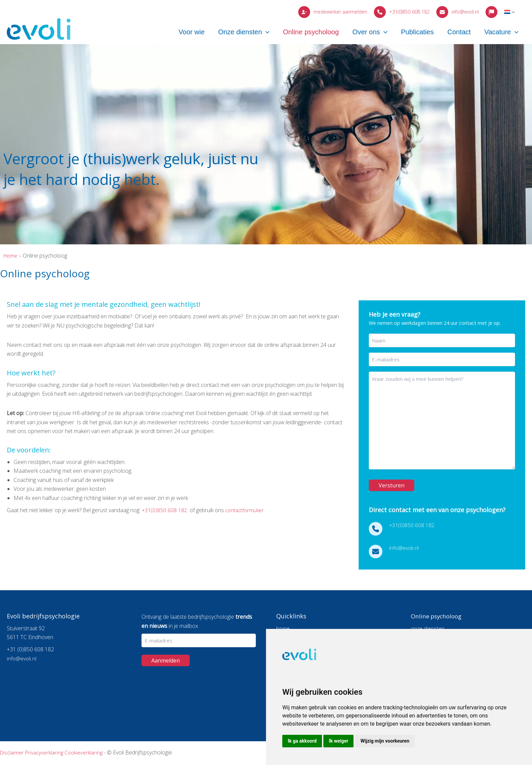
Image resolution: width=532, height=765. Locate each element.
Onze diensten (262, 33)
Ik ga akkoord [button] (302, 741)
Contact (464, 33)
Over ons (382, 33)
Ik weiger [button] (338, 741)
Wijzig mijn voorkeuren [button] (385, 741)
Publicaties (426, 33)
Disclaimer (13, 752)
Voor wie (214, 33)
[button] (284, 33)
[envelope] (442, 12)
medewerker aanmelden (340, 12)
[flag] (491, 12)
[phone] (380, 12)
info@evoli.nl (465, 12)
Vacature (503, 33)
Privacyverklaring (46, 752)
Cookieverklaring (87, 752)
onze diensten (428, 628)
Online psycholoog (326, 33)
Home (11, 256)
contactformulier (246, 510)
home (283, 628)
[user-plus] (304, 12)
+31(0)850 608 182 (409, 12)
